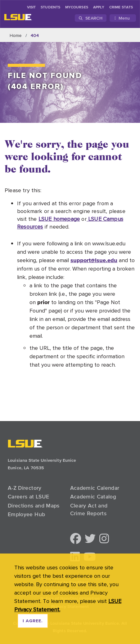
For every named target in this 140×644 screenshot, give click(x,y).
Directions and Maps (34, 506)
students (50, 7)
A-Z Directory (25, 488)
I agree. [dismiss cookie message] (33, 621)
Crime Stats (121, 7)
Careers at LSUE (28, 497)
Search (91, 18)
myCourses (77, 7)
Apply (99, 7)
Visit (31, 7)
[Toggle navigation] (123, 18)
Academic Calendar (95, 488)
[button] (76, 539)
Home (16, 35)
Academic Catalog (93, 497)
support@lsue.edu (94, 260)
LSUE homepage (59, 219)
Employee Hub (26, 514)
